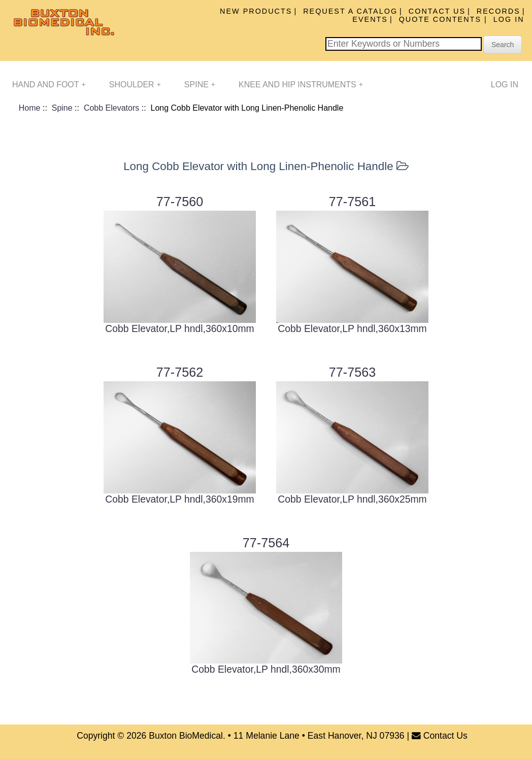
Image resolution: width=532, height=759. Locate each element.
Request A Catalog (350, 11)
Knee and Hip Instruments (301, 85)
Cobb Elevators (111, 108)
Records (498, 11)
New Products (256, 11)
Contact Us (437, 11)
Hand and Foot (49, 85)
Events (370, 19)
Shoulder (135, 85)
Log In (509, 19)
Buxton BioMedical (186, 736)
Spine (200, 85)
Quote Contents (442, 19)
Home (30, 108)
